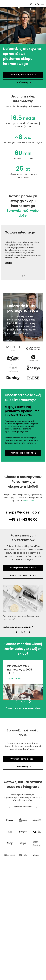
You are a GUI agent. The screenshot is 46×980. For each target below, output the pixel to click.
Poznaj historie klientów (23, 568)
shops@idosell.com (23, 512)
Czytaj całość (14, 678)
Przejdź (8, 263)
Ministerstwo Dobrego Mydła (18, 627)
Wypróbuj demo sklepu (23, 75)
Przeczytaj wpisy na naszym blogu (23, 708)
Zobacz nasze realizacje (23, 576)
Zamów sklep (23, 82)
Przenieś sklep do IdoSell (23, 453)
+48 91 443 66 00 (23, 519)
